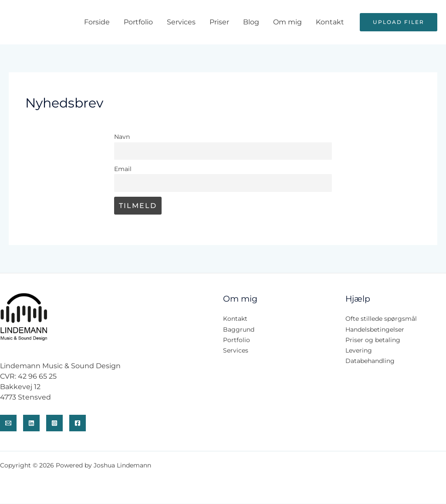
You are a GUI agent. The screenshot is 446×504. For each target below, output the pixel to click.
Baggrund (239, 330)
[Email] (8, 423)
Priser (219, 22)
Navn (122, 137)
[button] (399, 22)
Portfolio (138, 22)
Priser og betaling (373, 340)
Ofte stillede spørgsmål (381, 319)
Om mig (287, 22)
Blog (251, 22)
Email (123, 169)
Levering (359, 351)
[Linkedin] (31, 423)
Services (181, 22)
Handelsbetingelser (375, 330)
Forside (97, 22)
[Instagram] (54, 423)
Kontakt (330, 22)
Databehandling (370, 361)
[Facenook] (78, 423)
